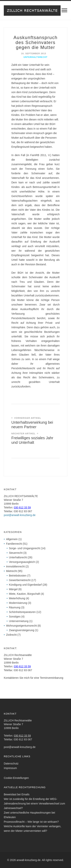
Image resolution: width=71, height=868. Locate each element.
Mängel (13, 589)
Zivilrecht (11, 635)
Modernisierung (18, 603)
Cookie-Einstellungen (16, 778)
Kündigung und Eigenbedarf (25, 585)
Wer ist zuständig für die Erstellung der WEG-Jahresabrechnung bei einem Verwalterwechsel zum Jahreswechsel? (34, 804)
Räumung (15, 607)
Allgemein (12, 539)
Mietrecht (12, 571)
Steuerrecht (16, 553)
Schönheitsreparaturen (22, 612)
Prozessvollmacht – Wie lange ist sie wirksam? (31, 822)
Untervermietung (19, 621)
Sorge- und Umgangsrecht (24, 548)
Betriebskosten (18, 576)
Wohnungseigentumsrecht (21, 626)
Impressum (10, 768)
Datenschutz (11, 764)
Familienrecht (14, 544)
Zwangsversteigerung (22, 630)
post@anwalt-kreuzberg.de (20, 515)
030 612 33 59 (22, 507)
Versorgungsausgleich (22, 562)
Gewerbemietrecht (20, 580)
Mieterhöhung (17, 598)
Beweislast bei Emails (17, 794)
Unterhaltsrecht (35, 57)
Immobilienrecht (15, 566)
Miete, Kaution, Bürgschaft (24, 594)
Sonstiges (15, 617)
